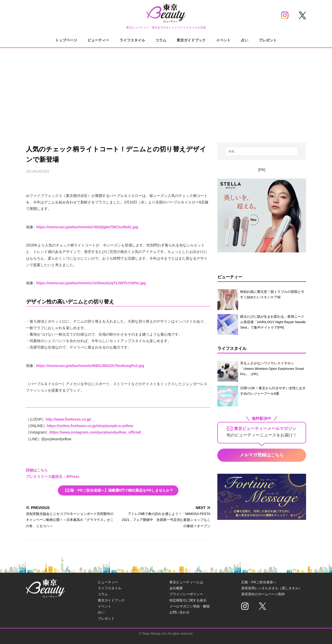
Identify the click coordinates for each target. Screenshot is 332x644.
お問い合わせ (179, 612)
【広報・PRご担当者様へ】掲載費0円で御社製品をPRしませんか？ (118, 490)
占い (245, 40)
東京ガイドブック (191, 40)
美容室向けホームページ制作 (263, 594)
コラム (161, 40)
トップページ (66, 40)
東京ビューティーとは (186, 582)
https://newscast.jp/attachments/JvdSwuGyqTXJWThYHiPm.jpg (91, 283)
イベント (223, 40)
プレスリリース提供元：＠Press (53, 477)
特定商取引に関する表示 (188, 600)
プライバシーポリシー (186, 594)
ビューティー (98, 40)
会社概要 (176, 588)
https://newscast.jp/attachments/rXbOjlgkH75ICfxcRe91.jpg (87, 227)
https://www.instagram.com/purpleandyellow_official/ (95, 432)
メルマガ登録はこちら (262, 455)
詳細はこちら (37, 470)
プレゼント (268, 40)
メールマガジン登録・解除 (190, 606)
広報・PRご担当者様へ (259, 582)
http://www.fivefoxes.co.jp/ (68, 419)
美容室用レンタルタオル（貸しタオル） (272, 588)
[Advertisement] (166, 91)
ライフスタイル (132, 40)
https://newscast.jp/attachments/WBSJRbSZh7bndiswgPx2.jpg (90, 366)
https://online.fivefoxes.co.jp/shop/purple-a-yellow (90, 426)
